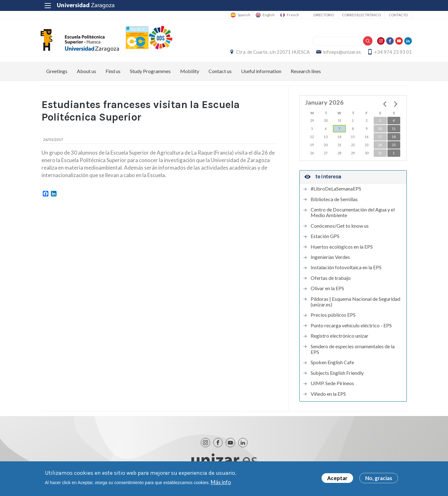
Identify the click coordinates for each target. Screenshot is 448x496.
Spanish (239, 15)
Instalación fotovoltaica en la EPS (346, 270)
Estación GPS (325, 238)
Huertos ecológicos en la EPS (342, 249)
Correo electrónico (356, 15)
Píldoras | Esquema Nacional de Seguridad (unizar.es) (355, 304)
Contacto (393, 15)
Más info (221, 482)
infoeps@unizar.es (337, 53)
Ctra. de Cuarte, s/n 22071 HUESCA (268, 53)
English (264, 15)
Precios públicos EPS (333, 317)
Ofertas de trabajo (331, 280)
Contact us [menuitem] (220, 73)
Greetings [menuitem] (57, 73)
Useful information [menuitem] (261, 73)
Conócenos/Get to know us (340, 228)
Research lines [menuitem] (306, 73)
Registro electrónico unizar (340, 338)
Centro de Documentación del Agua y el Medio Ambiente (353, 214)
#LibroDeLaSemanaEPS (336, 191)
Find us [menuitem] (113, 73)
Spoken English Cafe (332, 365)
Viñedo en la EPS (328, 396)
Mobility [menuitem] (190, 73)
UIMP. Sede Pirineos (332, 385)
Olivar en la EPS (327, 290)
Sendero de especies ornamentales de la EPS (353, 351)
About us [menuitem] (86, 73)
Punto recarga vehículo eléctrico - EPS (351, 327)
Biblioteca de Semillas (334, 201)
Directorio (319, 15)
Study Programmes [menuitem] (150, 73)
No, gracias (379, 478)
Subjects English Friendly (337, 375)
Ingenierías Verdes (330, 259)
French (288, 15)
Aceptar (337, 478)
